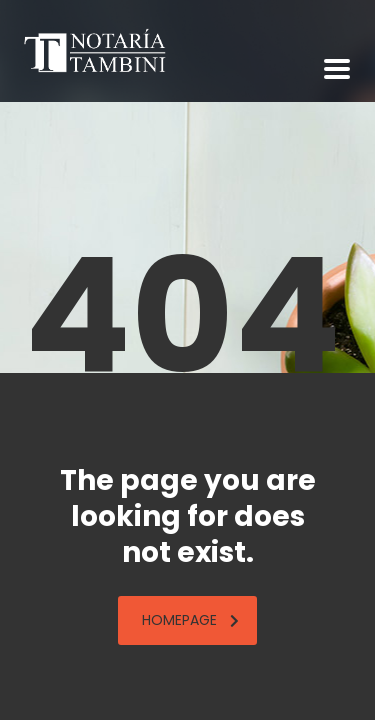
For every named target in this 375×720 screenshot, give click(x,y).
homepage (190, 620)
